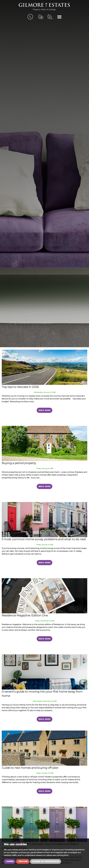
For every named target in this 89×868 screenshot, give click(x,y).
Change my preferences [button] (46, 861)
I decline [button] (23, 861)
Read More (45, 410)
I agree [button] (10, 861)
